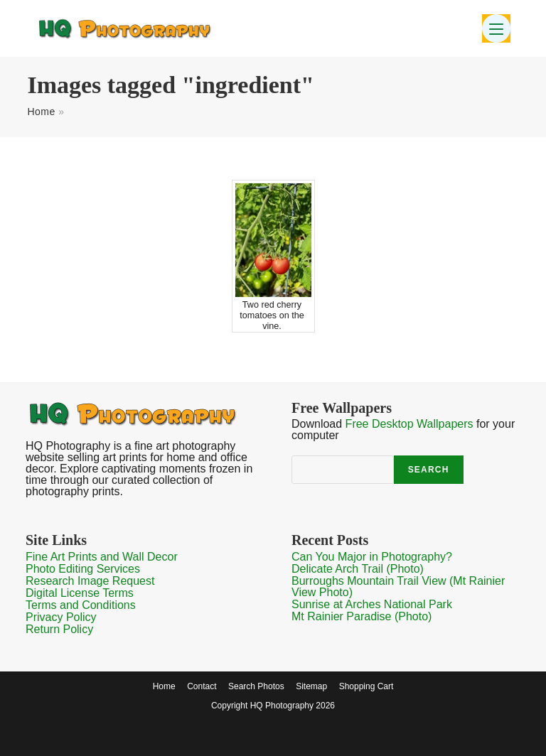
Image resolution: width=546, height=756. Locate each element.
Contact (202, 686)
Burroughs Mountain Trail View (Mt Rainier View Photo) (398, 587)
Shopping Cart (366, 686)
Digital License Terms (80, 593)
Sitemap (311, 686)
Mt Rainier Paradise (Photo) (362, 616)
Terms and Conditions (81, 605)
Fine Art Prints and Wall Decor (102, 557)
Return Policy (59, 629)
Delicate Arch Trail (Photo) (358, 569)
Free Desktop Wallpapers (409, 424)
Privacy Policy (61, 617)
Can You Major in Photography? (372, 557)
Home (41, 112)
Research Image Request (90, 581)
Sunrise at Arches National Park (372, 604)
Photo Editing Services (83, 569)
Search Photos (256, 686)
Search (429, 470)
